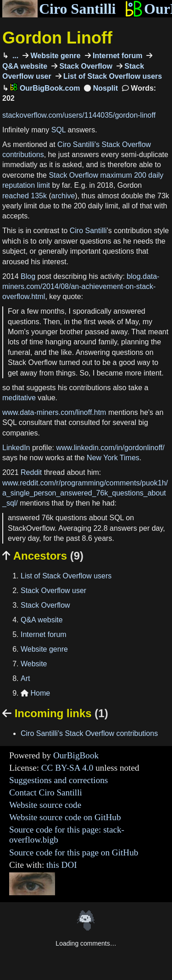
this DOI (62, 865)
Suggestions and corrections (58, 780)
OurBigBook (76, 755)
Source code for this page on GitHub (74, 852)
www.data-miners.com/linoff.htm (54, 412)
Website (34, 664)
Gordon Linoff (57, 38)
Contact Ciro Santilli (46, 792)
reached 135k (25, 196)
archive (63, 196)
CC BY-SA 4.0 (67, 768)
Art (25, 678)
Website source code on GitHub (65, 817)
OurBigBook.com (45, 88)
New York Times (113, 458)
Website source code (45, 805)
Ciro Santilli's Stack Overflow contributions (89, 733)
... (14, 56)
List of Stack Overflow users (112, 76)
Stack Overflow (85, 66)
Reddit (31, 472)
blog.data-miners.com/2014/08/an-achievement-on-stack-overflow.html (81, 287)
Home (35, 693)
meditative (19, 398)
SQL (58, 130)
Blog (28, 276)
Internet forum (117, 56)
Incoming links (55, 713)
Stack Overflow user (53, 591)
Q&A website (42, 620)
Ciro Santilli (59, 9)
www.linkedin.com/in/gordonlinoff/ (110, 448)
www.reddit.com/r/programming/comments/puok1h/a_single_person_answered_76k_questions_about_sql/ (85, 493)
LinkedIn (16, 448)
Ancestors (43, 556)
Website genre (55, 56)
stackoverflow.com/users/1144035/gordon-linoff (79, 115)
